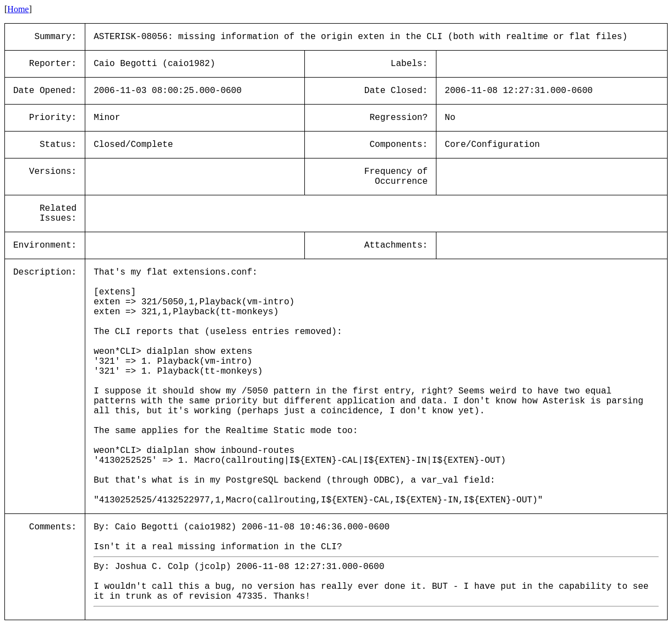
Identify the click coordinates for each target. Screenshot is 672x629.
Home (18, 9)
